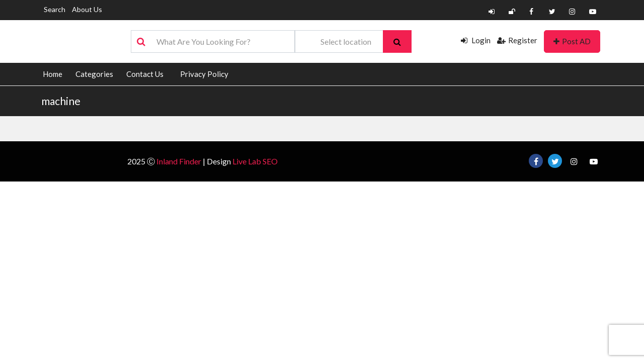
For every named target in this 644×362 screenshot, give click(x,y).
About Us (87, 9)
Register (517, 40)
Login (476, 40)
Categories (94, 74)
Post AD (572, 41)
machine (61, 101)
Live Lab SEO (255, 161)
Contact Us (145, 74)
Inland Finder (179, 161)
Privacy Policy (204, 74)
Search (55, 9)
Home (53, 74)
